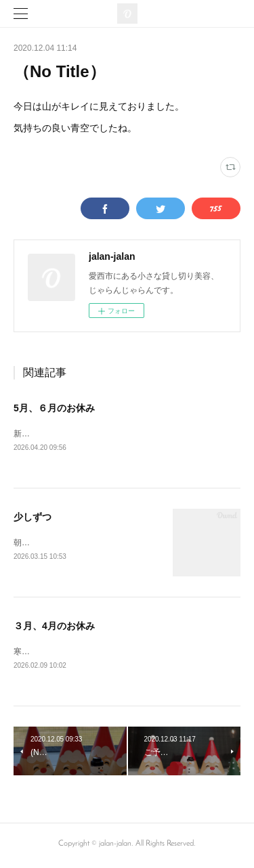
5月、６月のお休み (54, 408)
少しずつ (33, 518)
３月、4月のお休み (54, 628)
